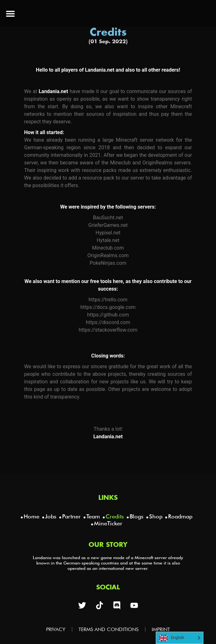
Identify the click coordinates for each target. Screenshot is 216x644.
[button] (10, 13)
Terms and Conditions (108, 629)
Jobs (51, 516)
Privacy (56, 629)
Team (93, 516)
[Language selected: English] (180, 638)
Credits (115, 516)
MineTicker (108, 523)
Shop (156, 516)
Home (32, 516)
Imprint (161, 629)
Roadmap (180, 516)
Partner (71, 516)
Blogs (137, 516)
